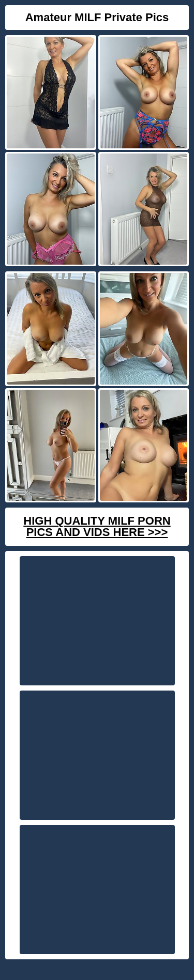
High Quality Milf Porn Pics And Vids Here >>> (97, 526)
